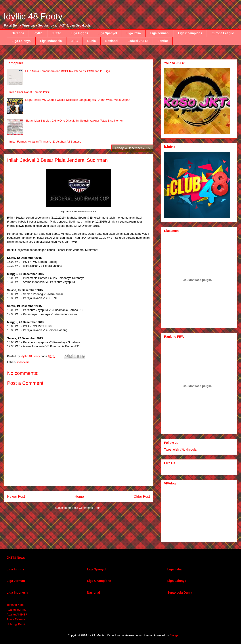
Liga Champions (190, 33)
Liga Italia (134, 33)
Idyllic (38, 33)
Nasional (112, 41)
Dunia (91, 41)
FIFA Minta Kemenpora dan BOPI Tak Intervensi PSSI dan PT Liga (68, 71)
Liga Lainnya (21, 41)
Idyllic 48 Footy (33, 16)
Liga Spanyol (107, 33)
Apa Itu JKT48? (17, 610)
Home (79, 496)
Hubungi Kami (16, 624)
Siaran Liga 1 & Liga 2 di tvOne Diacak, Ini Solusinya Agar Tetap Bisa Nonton (74, 121)
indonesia (23, 362)
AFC (75, 41)
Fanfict (163, 41)
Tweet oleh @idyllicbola (180, 450)
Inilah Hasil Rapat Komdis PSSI (29, 92)
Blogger (174, 635)
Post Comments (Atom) (87, 508)
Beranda (18, 33)
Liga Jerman (159, 33)
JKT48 (57, 33)
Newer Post (16, 496)
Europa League (223, 33)
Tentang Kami (15, 605)
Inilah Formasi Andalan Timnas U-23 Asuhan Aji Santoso (45, 142)
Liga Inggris (79, 33)
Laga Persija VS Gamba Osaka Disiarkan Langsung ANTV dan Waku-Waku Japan (78, 100)
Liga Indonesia (51, 41)
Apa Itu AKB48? (17, 614)
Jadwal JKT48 (138, 41)
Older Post (142, 496)
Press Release (16, 619)
